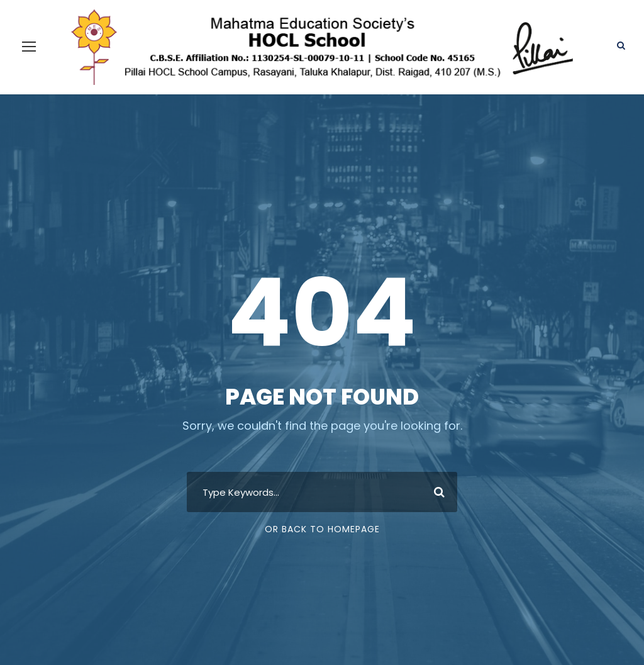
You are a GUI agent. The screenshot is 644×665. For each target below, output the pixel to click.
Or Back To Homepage (322, 508)
